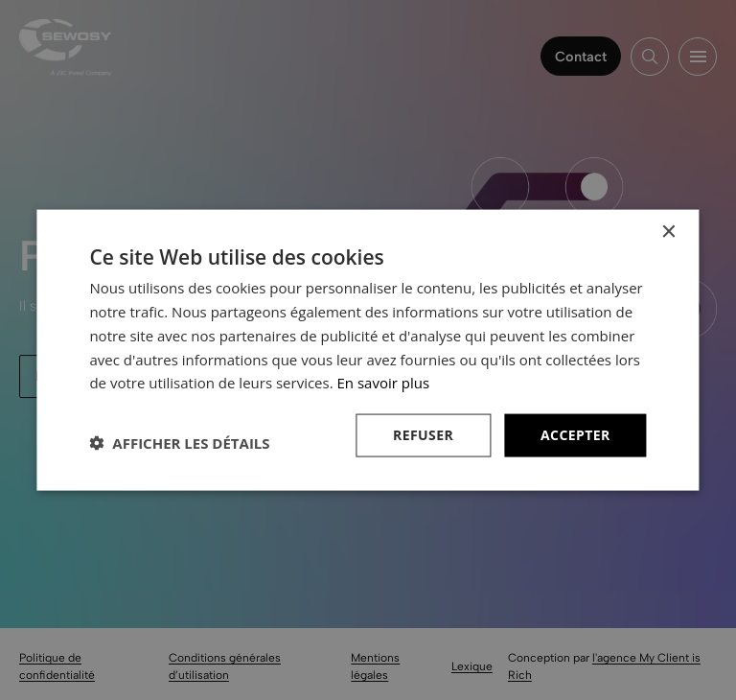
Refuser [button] (423, 435)
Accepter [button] (575, 435)
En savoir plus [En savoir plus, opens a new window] (384, 383)
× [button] (668, 233)
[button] (179, 443)
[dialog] (368, 350)
